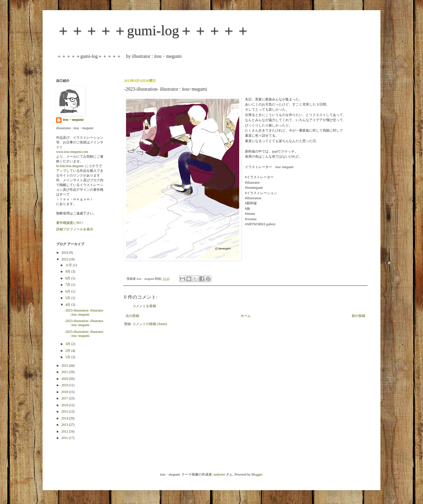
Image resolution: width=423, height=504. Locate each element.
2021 (65, 372)
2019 (65, 385)
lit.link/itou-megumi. (70, 166)
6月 (68, 291)
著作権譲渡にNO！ (70, 223)
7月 (68, 285)
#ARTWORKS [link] (255, 224)
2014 (65, 418)
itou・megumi (73, 120)
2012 (65, 431)
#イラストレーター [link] (259, 177)
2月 (68, 351)
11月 (69, 265)
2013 (65, 425)
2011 (65, 438)
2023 (65, 259)
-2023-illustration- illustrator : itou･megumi (84, 312)
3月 (68, 344)
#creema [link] (251, 219)
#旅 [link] (247, 209)
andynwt (219, 474)
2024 (65, 253)
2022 (65, 365)
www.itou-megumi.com (72, 152)
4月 (68, 305)
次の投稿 (132, 316)
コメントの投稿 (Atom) (150, 324)
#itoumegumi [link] (254, 188)
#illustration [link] (253, 198)
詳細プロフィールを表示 (75, 229)
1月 (68, 357)
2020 (65, 379)
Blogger (257, 474)
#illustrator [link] (252, 182)
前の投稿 (358, 316)
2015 (65, 411)
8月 (68, 278)
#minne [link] (250, 214)
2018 (65, 392)
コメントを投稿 (144, 306)
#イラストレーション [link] (261, 193)
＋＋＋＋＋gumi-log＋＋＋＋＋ (153, 30)
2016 (65, 405)
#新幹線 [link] (251, 203)
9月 (68, 271)
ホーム (246, 316)
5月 (68, 298)
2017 (65, 398)
